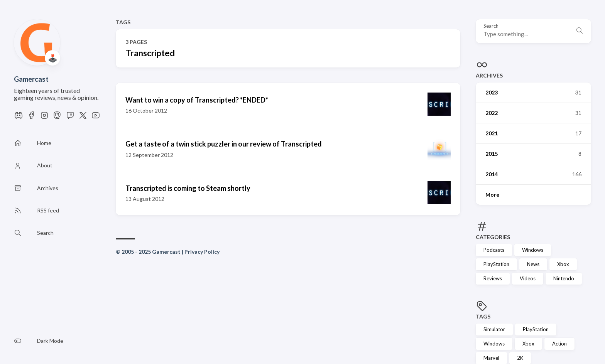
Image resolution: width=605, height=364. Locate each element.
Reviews (493, 278)
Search (491, 26)
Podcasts (494, 250)
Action (559, 344)
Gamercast (31, 79)
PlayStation (496, 264)
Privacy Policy (202, 252)
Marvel (491, 358)
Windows (533, 250)
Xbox (563, 264)
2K (520, 358)
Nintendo (564, 278)
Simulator (494, 329)
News (533, 264)
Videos (528, 278)
